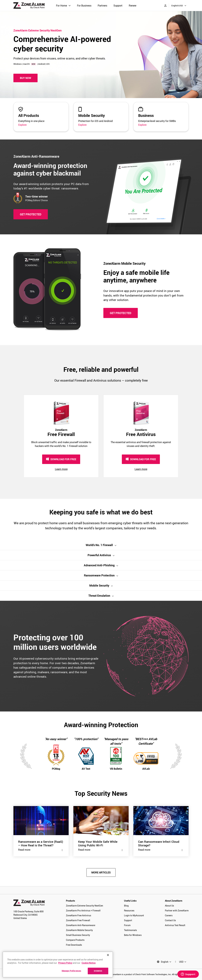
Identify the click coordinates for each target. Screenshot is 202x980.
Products (70, 901)
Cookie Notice (89, 963)
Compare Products (75, 940)
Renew (133, 6)
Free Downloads (74, 945)
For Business (84, 6)
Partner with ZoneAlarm (177, 910)
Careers (169, 915)
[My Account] (165, 5)
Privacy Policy (65, 963)
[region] (58, 965)
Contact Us (170, 920)
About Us (169, 906)
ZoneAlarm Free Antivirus (79, 915)
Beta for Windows (133, 935)
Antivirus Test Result (175, 925)
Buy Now (25, 78)
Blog (126, 906)
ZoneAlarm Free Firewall (78, 920)
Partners (102, 6)
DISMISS (98, 971)
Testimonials (130, 930)
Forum (127, 925)
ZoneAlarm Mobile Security (79, 930)
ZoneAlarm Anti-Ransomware (81, 925)
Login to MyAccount (134, 915)
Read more (41, 850)
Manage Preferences (71, 971)
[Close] (108, 955)
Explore (22, 125)
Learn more (61, 469)
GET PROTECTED (31, 214)
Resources (129, 910)
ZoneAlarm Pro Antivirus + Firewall (83, 910)
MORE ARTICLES (101, 872)
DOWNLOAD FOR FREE (61, 459)
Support (118, 6)
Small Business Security (78, 935)
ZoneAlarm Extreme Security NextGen (85, 906)
